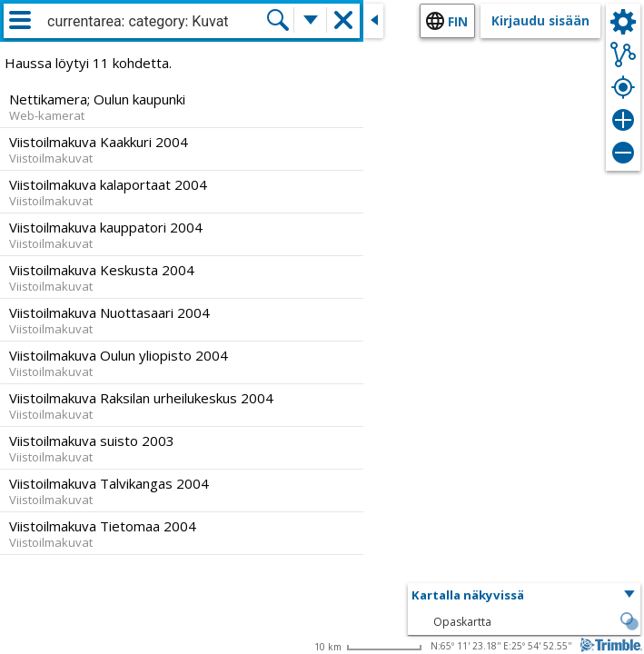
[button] (524, 596)
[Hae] (278, 20)
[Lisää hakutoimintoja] (311, 20)
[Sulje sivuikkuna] (373, 21)
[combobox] (156, 22)
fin (458, 21)
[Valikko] (20, 20)
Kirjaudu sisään (540, 20)
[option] (182, 106)
